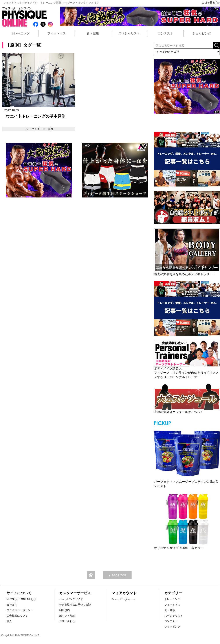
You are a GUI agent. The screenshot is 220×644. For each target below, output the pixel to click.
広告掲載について (17, 616)
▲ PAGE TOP (117, 576)
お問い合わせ (67, 621)
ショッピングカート (124, 599)
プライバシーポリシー (20, 610)
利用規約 (64, 610)
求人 (9, 621)
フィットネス (57, 33)
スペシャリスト (129, 33)
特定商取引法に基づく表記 (75, 605)
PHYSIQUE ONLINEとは (21, 599)
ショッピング (202, 33)
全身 (51, 129)
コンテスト (165, 33)
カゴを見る (211, 3)
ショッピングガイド (71, 599)
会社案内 (12, 605)
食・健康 (93, 33)
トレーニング (20, 33)
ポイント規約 (67, 616)
